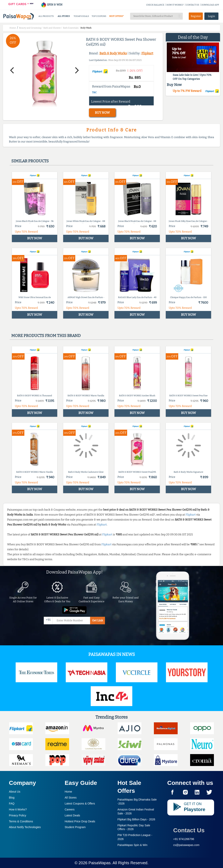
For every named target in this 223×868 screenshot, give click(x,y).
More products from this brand (46, 336)
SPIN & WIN (52, 5)
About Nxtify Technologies (25, 827)
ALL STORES (64, 16)
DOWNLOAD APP (210, 5)
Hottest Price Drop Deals (80, 821)
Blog (12, 798)
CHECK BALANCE (155, 5)
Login (212, 16)
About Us (15, 792)
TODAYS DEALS (81, 16)
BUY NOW (102, 113)
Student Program (75, 827)
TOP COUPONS (99, 16)
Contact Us (189, 830)
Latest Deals (72, 815)
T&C (94, 92)
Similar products (30, 161)
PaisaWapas (100, 863)
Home (68, 792)
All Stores (71, 798)
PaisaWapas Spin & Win (132, 845)
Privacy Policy (18, 815)
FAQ (12, 804)
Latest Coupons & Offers (80, 804)
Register (196, 16)
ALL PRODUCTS (46, 16)
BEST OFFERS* (117, 16)
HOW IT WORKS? (175, 5)
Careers (70, 809)
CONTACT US (193, 5)
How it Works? (18, 809)
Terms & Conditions (21, 821)
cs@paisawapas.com (186, 845)
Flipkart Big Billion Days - (136, 819)
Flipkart (147, 53)
